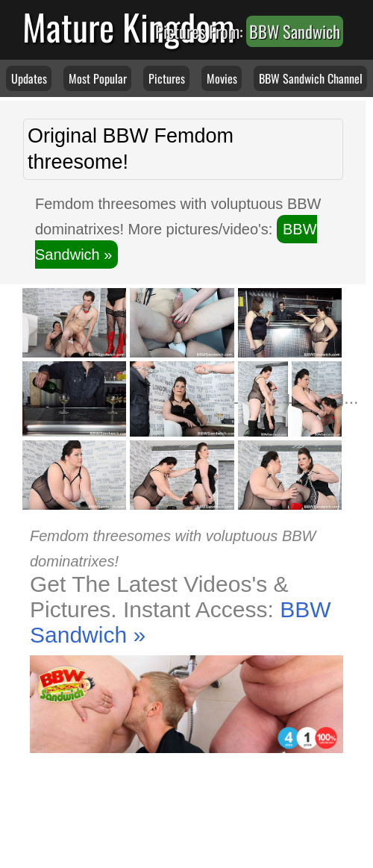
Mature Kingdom (129, 26)
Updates (29, 78)
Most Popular (98, 78)
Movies (222, 78)
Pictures (167, 78)
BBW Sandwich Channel (311, 78)
